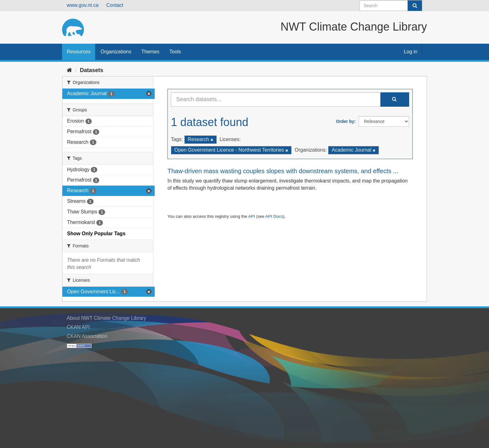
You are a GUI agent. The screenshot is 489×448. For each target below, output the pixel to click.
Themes (150, 52)
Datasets (92, 70)
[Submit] (415, 6)
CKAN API (78, 327)
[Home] (69, 70)
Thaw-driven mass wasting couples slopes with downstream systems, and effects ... (283, 171)
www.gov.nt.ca (83, 5)
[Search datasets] (391, 6)
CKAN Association (87, 336)
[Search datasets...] (276, 100)
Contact (115, 5)
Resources (79, 52)
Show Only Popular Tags (96, 234)
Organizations (116, 52)
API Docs (274, 216)
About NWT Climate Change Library (107, 318)
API (252, 216)
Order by (345, 121)
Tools (175, 52)
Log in (411, 52)
